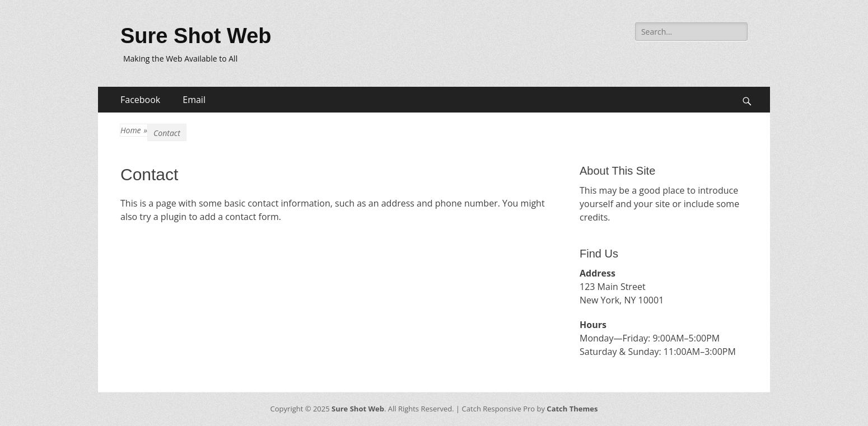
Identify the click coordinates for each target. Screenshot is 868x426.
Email (194, 100)
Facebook (140, 100)
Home (134, 130)
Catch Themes (572, 409)
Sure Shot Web (196, 36)
